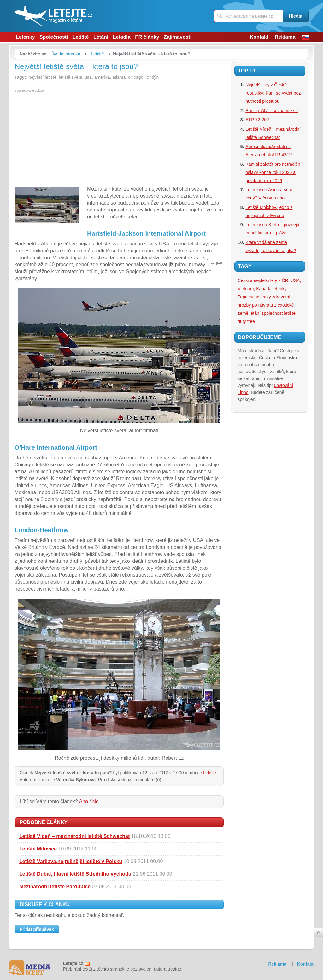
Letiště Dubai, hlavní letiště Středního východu (75, 874)
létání (255, 313)
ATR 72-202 (257, 120)
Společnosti (54, 37)
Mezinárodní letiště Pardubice (55, 887)
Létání (101, 37)
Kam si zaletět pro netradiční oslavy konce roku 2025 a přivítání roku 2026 (273, 172)
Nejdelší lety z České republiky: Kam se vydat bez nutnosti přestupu (273, 93)
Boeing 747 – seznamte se (272, 111)
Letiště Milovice (38, 849)
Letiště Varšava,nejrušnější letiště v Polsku (71, 861)
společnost (272, 313)
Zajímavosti (178, 37)
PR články (147, 37)
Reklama (285, 37)
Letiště (81, 37)
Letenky (25, 37)
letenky (279, 289)
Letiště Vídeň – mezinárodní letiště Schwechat (74, 836)
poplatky (263, 297)
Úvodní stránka (65, 54)
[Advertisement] (68, 140)
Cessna (245, 280)
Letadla (122, 37)
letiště (290, 313)
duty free (246, 321)
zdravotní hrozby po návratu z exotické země (266, 305)
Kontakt (259, 37)
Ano (84, 801)
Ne (95, 801)
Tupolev (245, 297)
